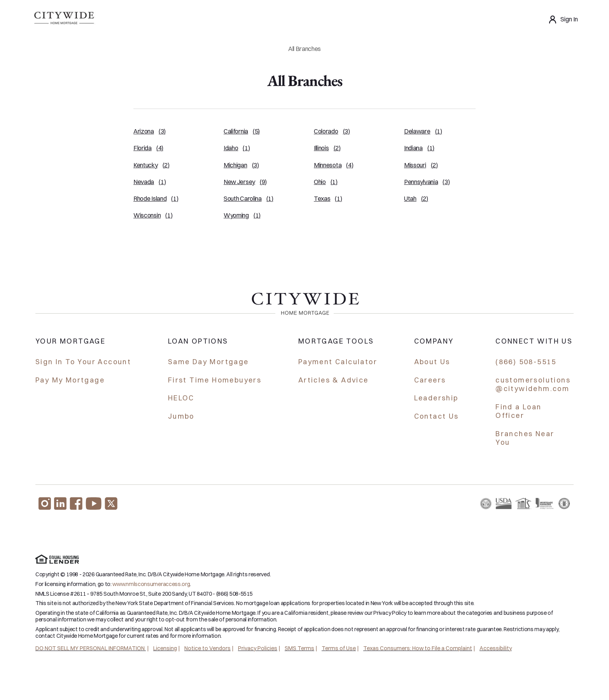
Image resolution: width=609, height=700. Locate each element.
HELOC (181, 398)
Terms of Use (339, 648)
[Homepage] (64, 19)
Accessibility (496, 648)
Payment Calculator (338, 362)
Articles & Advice (333, 380)
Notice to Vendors (207, 648)
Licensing (165, 648)
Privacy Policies (258, 648)
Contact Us (437, 416)
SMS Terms (299, 648)
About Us (432, 362)
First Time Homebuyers (215, 380)
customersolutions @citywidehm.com (533, 384)
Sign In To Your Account (83, 362)
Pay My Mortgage (70, 380)
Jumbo (181, 416)
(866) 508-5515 (526, 362)
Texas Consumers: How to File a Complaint (418, 648)
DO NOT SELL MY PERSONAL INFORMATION (91, 648)
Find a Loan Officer (518, 411)
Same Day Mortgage (208, 362)
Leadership (436, 398)
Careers (430, 380)
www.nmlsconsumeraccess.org (151, 584)
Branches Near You (525, 438)
